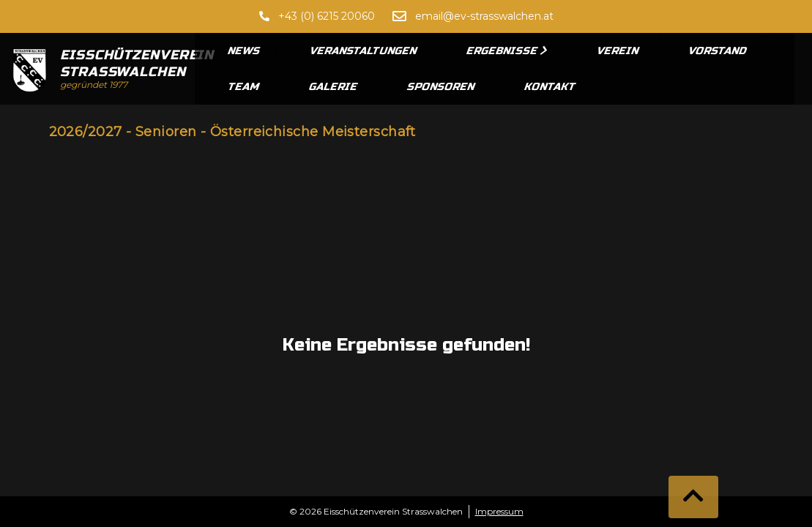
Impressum (499, 511)
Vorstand (718, 51)
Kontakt (551, 87)
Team (244, 87)
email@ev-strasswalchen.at (484, 16)
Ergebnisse (507, 51)
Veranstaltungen (364, 51)
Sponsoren (442, 87)
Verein (618, 51)
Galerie (334, 87)
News (245, 51)
